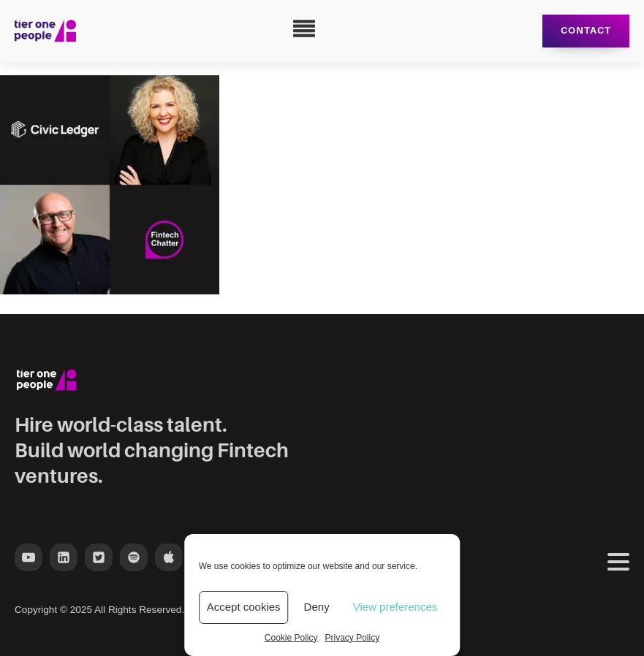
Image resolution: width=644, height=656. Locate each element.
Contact (586, 30)
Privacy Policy (353, 638)
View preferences (395, 607)
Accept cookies (244, 607)
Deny (317, 607)
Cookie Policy (291, 638)
